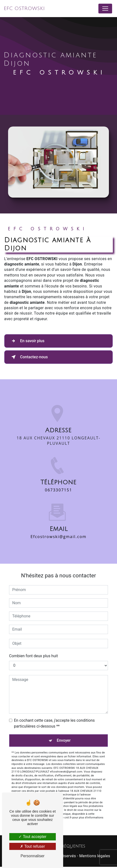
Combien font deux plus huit (33, 656)
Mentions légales (95, 856)
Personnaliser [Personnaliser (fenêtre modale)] (33, 856)
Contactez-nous (29, 357)
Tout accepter (32, 837)
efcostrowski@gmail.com (59, 531)
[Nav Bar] (105, 9)
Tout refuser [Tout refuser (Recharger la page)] (33, 846)
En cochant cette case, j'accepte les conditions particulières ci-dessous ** (54, 723)
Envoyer (64, 740)
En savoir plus (27, 341)
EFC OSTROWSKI (24, 9)
